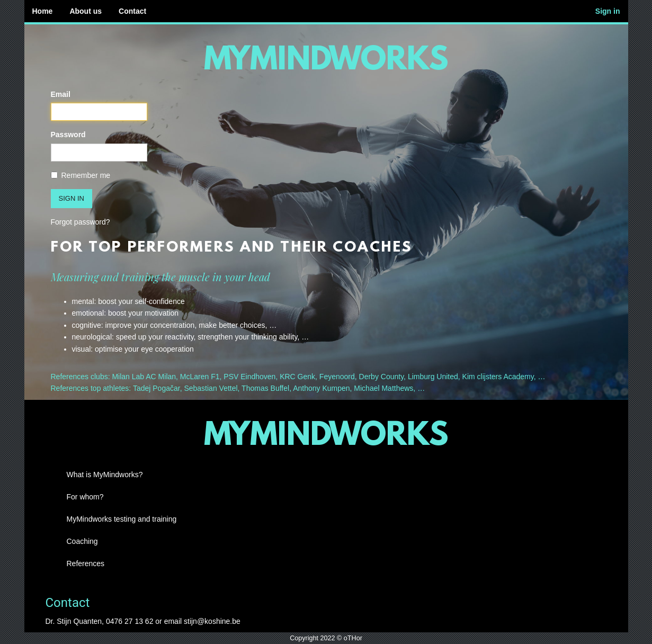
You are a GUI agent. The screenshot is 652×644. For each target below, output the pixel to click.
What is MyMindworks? (105, 475)
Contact (132, 11)
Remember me (81, 175)
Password (68, 135)
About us (86, 11)
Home (43, 11)
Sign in (608, 11)
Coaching (82, 541)
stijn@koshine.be (212, 621)
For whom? (85, 497)
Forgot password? (81, 222)
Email (61, 94)
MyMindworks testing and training (122, 519)
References (86, 563)
